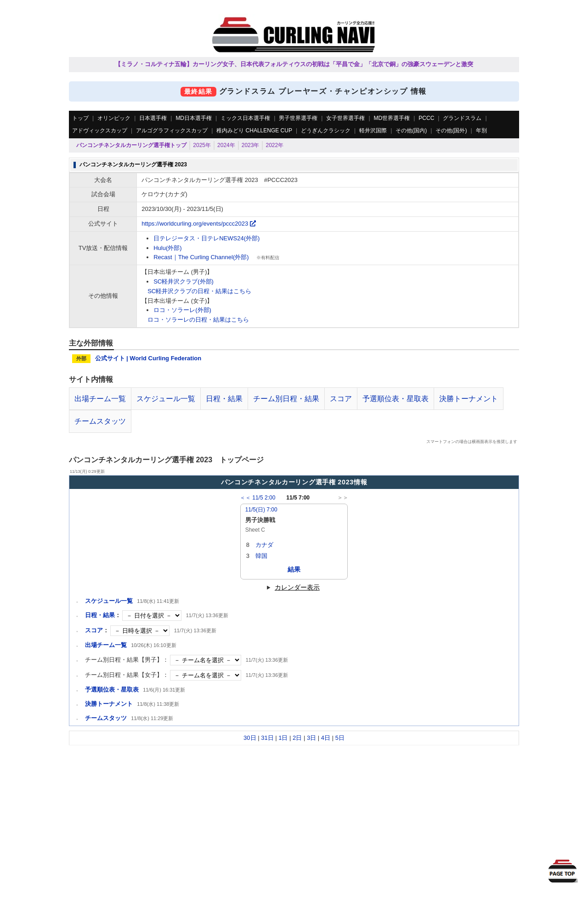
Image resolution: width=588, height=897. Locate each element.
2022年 (274, 145)
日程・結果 (224, 399)
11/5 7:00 (294, 498)
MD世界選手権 (392, 118)
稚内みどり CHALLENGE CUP (254, 131)
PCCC (426, 118)
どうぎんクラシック (326, 131)
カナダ (264, 545)
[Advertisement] (294, 810)
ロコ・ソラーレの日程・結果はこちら (198, 320)
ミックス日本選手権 (245, 118)
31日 (267, 738)
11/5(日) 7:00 (261, 510)
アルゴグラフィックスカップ (172, 131)
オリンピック (114, 118)
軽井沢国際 (373, 131)
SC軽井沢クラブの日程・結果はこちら (199, 291)
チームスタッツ (100, 421)
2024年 (226, 145)
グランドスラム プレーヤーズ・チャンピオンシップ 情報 (294, 91)
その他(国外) (451, 131)
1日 (283, 738)
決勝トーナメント (469, 399)
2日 (297, 738)
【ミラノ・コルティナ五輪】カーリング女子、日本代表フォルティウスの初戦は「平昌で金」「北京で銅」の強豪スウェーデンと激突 (294, 64)
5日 (340, 738)
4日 (326, 738)
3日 (311, 738)
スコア (341, 399)
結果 (294, 569)
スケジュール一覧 (166, 399)
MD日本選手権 (194, 118)
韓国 (261, 556)
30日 (250, 738)
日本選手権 (153, 118)
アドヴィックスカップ (100, 131)
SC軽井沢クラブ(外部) (184, 281)
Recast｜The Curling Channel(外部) (201, 257)
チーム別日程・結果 (286, 399)
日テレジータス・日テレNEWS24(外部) (206, 238)
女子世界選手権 (345, 118)
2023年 (251, 145)
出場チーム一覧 (100, 399)
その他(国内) (411, 131)
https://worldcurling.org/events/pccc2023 (199, 224)
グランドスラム (462, 118)
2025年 (202, 145)
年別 (481, 131)
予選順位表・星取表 (396, 399)
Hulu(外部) (167, 248)
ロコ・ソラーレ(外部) (182, 310)
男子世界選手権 (298, 118)
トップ (80, 118)
